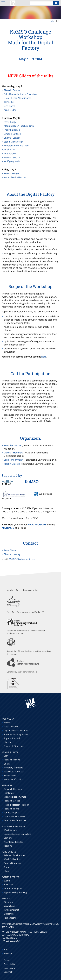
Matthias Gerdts (13, 445)
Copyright (9, 972)
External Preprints (12, 863)
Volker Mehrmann (14, 460)
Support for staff (12, 738)
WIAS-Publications (13, 859)
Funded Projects (12, 813)
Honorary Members (13, 768)
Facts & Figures (11, 727)
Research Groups (12, 801)
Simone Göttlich (12, 134)
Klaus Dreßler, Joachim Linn (19, 126)
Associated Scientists (14, 772)
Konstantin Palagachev (16, 146)
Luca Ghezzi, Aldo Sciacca (18, 98)
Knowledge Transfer (13, 842)
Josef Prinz (9, 149)
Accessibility (10, 964)
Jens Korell (10, 106)
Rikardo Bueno (12, 90)
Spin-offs (8, 838)
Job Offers (9, 885)
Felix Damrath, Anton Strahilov (20, 94)
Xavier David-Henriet (15, 177)
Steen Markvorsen (14, 142)
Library (7, 871)
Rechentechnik (11, 918)
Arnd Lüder (10, 110)
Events (7, 881)
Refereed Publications (14, 855)
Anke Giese (10, 550)
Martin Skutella (12, 464)
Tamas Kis (9, 102)
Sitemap (8, 953)
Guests (7, 764)
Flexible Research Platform (17, 805)
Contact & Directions (14, 746)
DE (52, 21)
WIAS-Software (11, 830)
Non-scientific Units (13, 779)
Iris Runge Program (13, 888)
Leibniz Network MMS (14, 816)
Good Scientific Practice (15, 820)
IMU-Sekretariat (11, 910)
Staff (6, 756)
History (7, 742)
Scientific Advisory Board (16, 734)
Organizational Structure (16, 730)
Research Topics (11, 809)
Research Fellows (12, 760)
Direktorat (9, 902)
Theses (7, 867)
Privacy (7, 960)
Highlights (9, 793)
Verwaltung (9, 906)
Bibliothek (9, 914)
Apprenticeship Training (15, 892)
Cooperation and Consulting (17, 834)
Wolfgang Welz (12, 161)
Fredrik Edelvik (12, 130)
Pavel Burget (11, 122)
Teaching (8, 846)
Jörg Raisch (10, 154)
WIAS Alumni (10, 775)
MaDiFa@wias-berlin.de (22, 559)
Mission (7, 722)
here (44, 357)
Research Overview (13, 789)
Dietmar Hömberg (14, 453)
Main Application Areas (15, 797)
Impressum (9, 968)
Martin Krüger (11, 173)
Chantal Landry (12, 138)
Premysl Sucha (12, 157)
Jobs (6, 950)
